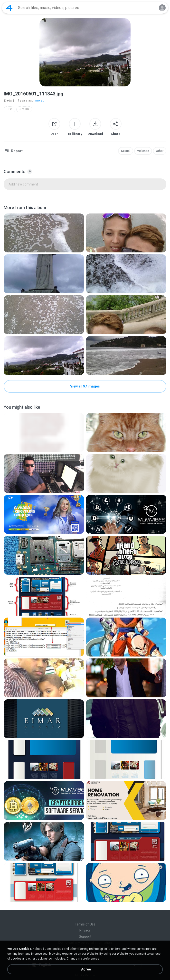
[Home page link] (9, 8)
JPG (9, 109)
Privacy (85, 930)
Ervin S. (10, 101)
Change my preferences (83, 959)
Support (85, 936)
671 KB (24, 109)
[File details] (44, 233)
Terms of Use (85, 924)
